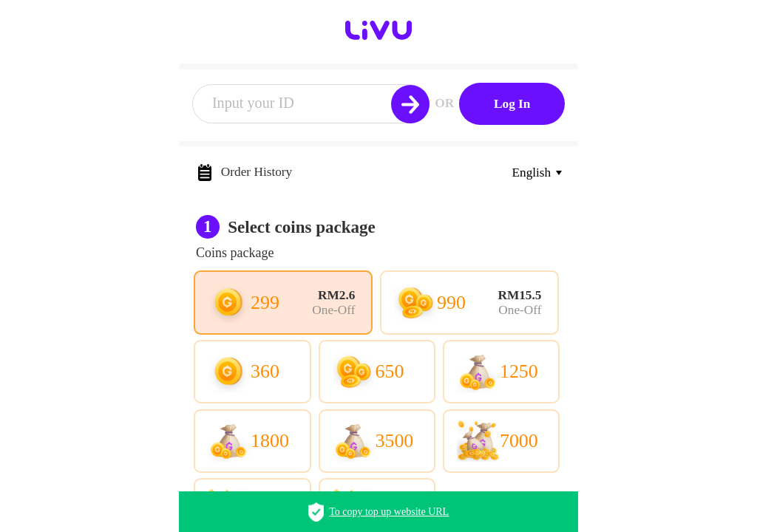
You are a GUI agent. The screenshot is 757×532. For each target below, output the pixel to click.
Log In (512, 104)
